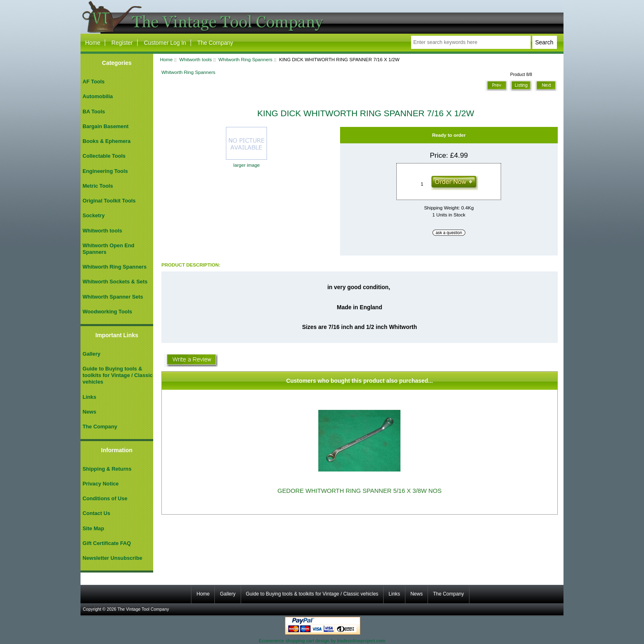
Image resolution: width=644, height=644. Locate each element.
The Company (215, 43)
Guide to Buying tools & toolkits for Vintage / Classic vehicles (118, 375)
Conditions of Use (105, 498)
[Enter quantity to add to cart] (423, 184)
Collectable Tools (104, 156)
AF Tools (94, 82)
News (89, 412)
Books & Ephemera (107, 141)
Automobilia (98, 96)
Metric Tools (98, 186)
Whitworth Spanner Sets (113, 297)
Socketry (94, 215)
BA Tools (94, 112)
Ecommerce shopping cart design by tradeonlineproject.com (322, 641)
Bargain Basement (106, 126)
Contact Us (96, 513)
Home (93, 43)
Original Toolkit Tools (109, 201)
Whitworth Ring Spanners (245, 59)
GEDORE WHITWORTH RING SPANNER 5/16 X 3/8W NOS (359, 491)
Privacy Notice (101, 484)
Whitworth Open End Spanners (108, 249)
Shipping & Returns (107, 469)
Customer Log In (165, 43)
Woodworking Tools (107, 312)
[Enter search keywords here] (471, 42)
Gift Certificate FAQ (107, 543)
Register (122, 43)
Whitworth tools (195, 59)
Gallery (91, 354)
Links (89, 397)
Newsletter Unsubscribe (112, 558)
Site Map (93, 528)
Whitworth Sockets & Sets (115, 282)
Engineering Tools (105, 171)
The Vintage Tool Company (143, 609)
